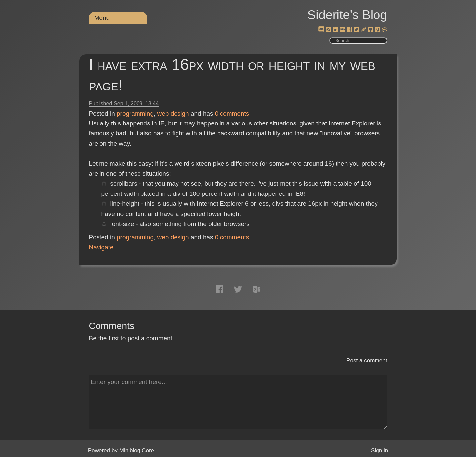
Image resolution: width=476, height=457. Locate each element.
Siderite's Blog (347, 15)
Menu (102, 18)
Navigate (101, 247)
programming (135, 113)
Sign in (379, 451)
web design (173, 113)
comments (232, 113)
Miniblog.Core (137, 451)
